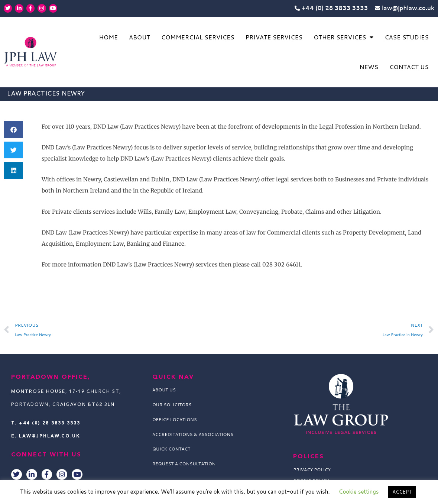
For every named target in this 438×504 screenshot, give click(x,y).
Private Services (274, 37)
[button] (13, 130)
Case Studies (407, 37)
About (139, 37)
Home (108, 37)
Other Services (343, 37)
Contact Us (409, 67)
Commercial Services (198, 37)
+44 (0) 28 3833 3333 (50, 423)
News (369, 67)
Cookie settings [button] (359, 492)
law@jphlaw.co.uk (50, 436)
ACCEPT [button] (402, 492)
